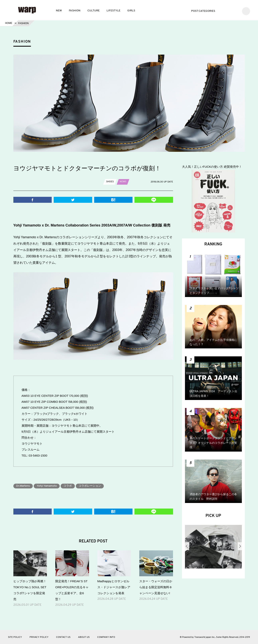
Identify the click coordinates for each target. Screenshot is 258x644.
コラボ (68, 486)
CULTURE (93, 11)
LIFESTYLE (113, 11)
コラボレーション (91, 486)
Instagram (235, 11)
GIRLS (131, 11)
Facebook (229, 11)
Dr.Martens (23, 486)
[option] (213, 548)
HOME (9, 23)
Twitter (223, 11)
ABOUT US (84, 637)
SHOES (110, 182)
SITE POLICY (15, 637)
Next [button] (240, 546)
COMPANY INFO (106, 637)
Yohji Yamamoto (47, 486)
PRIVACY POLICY (39, 637)
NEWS (123, 182)
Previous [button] (187, 546)
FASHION (75, 11)
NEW (59, 11)
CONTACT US (63, 637)
